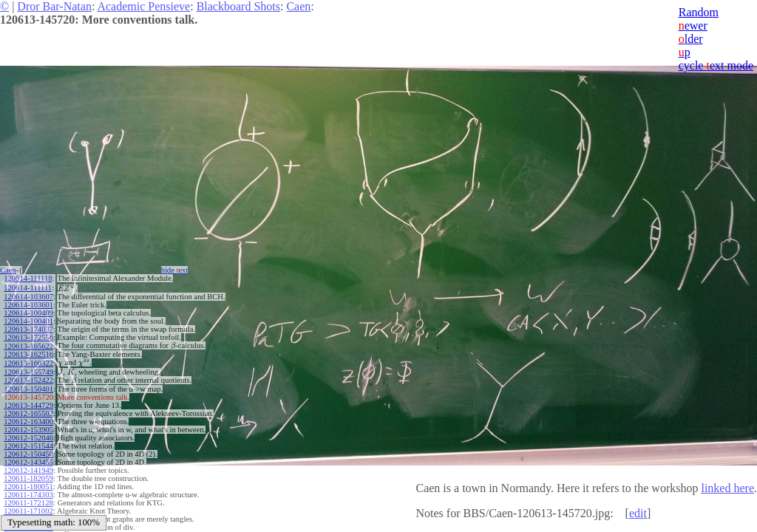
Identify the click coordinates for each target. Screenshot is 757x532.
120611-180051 (28, 487)
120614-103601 (28, 305)
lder (691, 39)
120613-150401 (28, 389)
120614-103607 (28, 297)
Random (699, 12)
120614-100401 (28, 321)
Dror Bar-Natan (54, 6)
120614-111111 (28, 288)
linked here (727, 488)
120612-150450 (28, 454)
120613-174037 (28, 329)
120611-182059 (28, 478)
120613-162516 (28, 354)
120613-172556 (28, 337)
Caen (298, 6)
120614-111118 (28, 278)
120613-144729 (28, 405)
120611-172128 (28, 503)
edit (638, 513)
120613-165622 (28, 346)
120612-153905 (28, 430)
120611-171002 (28, 511)
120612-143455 (28, 462)
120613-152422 (28, 380)
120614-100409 (28, 313)
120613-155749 (28, 372)
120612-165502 (28, 413)
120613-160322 (28, 363)
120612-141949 (28, 470)
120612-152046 (28, 438)
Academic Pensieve (143, 6)
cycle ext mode (716, 65)
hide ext (175, 270)
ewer (693, 25)
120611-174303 (28, 495)
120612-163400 (28, 422)
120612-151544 (28, 446)
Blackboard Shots (238, 6)
